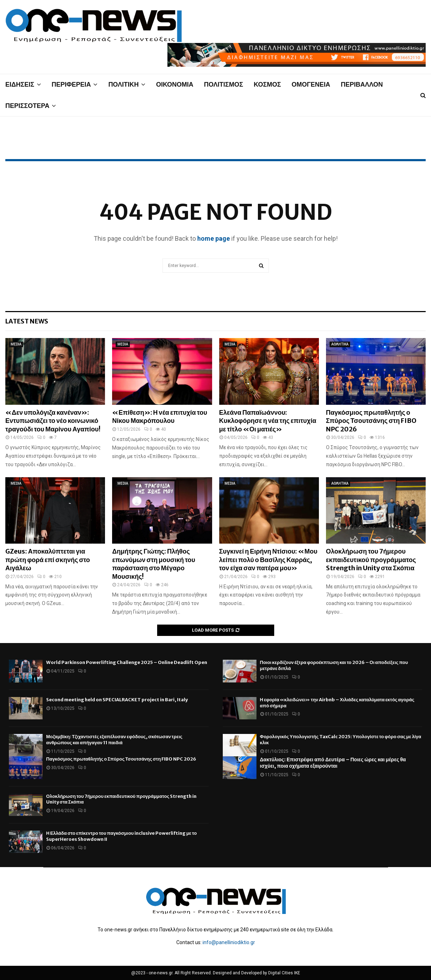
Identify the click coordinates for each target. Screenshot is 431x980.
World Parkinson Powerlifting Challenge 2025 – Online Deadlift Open (127, 662)
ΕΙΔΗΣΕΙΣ (20, 84)
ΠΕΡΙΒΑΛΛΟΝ (362, 84)
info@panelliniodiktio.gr (229, 942)
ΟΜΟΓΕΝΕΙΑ (311, 84)
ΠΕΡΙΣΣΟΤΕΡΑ (27, 106)
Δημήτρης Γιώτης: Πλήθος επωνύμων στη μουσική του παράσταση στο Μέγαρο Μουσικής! (154, 564)
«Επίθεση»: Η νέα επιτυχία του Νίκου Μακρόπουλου (160, 416)
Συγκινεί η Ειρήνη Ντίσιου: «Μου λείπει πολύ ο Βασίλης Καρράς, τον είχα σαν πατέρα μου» (268, 560)
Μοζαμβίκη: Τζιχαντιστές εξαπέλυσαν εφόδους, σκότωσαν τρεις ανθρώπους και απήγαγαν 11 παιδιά (114, 740)
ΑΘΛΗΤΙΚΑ (340, 344)
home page (214, 238)
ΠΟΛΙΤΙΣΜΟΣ (223, 84)
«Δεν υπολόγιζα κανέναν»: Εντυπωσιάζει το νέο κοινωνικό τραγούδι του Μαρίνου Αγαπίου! (53, 421)
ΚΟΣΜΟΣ (267, 84)
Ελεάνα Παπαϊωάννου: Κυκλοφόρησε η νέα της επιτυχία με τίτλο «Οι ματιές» (268, 421)
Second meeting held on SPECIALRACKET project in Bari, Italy (117, 700)
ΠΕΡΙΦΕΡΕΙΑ (71, 84)
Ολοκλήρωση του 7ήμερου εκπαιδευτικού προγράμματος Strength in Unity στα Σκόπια (371, 560)
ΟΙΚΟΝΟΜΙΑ (175, 84)
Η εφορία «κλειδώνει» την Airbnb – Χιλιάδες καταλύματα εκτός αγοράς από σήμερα (337, 703)
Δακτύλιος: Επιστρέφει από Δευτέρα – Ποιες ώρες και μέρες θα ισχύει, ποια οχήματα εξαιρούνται (333, 763)
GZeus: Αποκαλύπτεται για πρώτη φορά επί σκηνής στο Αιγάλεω (48, 560)
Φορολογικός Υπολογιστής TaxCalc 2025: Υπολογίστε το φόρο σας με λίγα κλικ (341, 740)
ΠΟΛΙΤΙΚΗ (123, 84)
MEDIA (16, 344)
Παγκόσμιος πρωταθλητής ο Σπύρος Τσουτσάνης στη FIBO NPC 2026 (371, 421)
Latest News (27, 321)
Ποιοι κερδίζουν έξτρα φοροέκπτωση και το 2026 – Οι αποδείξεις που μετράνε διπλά (334, 665)
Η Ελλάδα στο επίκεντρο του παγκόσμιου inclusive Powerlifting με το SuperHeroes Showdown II (121, 836)
